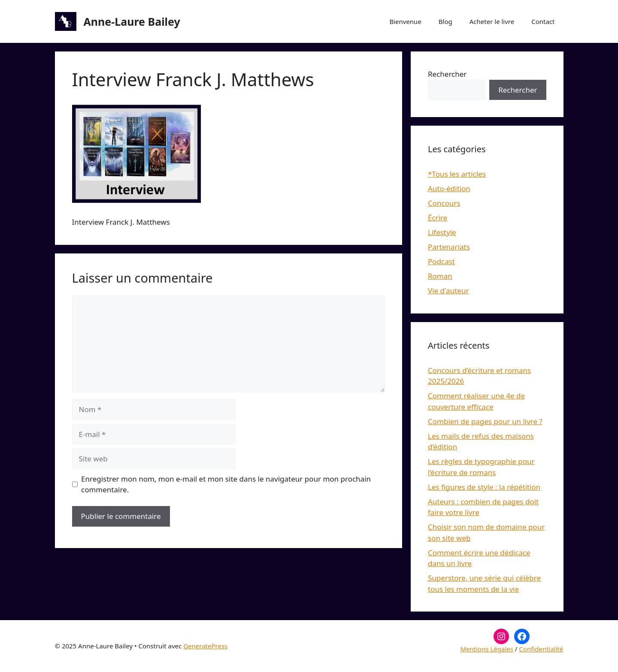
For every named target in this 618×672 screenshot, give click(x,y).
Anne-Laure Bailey (132, 21)
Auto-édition (449, 188)
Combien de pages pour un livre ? (485, 421)
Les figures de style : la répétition (484, 487)
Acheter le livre (492, 21)
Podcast (441, 261)
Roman (440, 276)
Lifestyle (442, 232)
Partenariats (449, 247)
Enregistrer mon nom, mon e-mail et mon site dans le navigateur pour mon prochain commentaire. (226, 484)
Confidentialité (541, 649)
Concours (444, 203)
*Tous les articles (457, 174)
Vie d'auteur (448, 291)
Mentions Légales (487, 649)
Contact (543, 21)
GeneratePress (205, 646)
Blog (445, 21)
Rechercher (447, 74)
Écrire (438, 218)
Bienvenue (405, 21)
